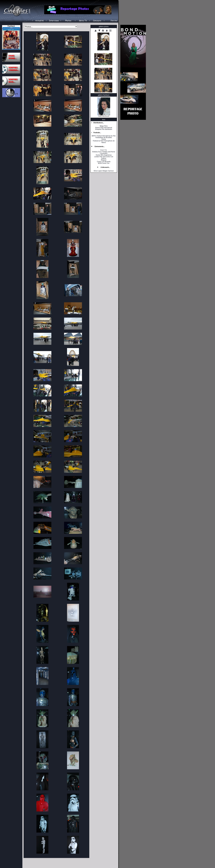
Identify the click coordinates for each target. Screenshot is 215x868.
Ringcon (104, 160)
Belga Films (104, 126)
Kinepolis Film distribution (104, 129)
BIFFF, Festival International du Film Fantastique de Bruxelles (104, 137)
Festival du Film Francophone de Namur (104, 142)
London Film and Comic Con (104, 157)
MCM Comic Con (104, 163)
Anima (104, 139)
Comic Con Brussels (104, 162)
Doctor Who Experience (104, 155)
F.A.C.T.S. (104, 150)
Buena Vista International (104, 128)
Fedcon (104, 158)
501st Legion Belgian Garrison (104, 171)
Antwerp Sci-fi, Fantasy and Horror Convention (104, 153)
